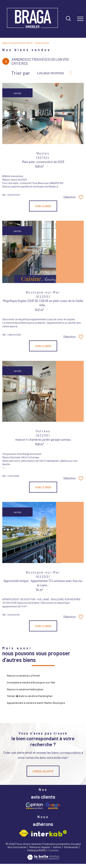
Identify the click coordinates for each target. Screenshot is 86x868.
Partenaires (71, 847)
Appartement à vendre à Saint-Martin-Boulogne (36, 703)
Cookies (54, 850)
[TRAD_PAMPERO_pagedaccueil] (32, 30)
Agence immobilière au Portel (17, 43)
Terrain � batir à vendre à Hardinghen (30, 696)
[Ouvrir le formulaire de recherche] (68, 19)
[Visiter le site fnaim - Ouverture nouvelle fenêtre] (24, 833)
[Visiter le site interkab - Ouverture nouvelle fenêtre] (49, 833)
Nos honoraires (17, 847)
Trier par (21, 73)
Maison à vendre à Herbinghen (25, 689)
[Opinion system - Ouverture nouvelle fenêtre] (34, 806)
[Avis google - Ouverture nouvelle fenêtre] (53, 806)
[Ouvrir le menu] (80, 19)
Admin (57, 847)
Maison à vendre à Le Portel (23, 675)
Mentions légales (40, 847)
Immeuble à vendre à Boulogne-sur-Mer (31, 682)
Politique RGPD (36, 850)
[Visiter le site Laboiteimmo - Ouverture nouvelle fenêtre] (43, 859)
